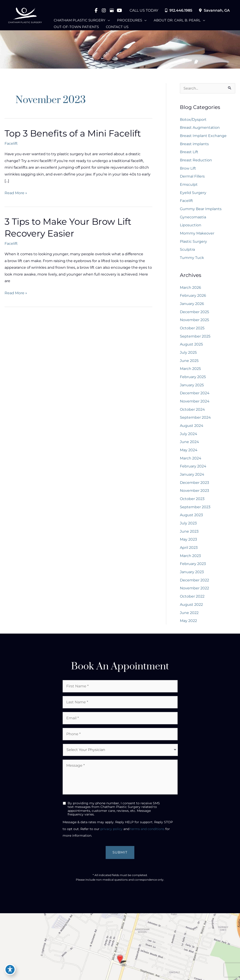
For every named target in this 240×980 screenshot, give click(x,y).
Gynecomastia (193, 218)
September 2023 (195, 509)
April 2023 (189, 550)
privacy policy (111, 833)
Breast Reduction (196, 160)
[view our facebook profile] (96, 10)
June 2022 (189, 616)
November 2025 (194, 321)
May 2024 (189, 452)
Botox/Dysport (193, 119)
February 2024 (193, 468)
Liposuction (191, 226)
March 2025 (190, 370)
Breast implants (194, 144)
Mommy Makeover (197, 234)
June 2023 (189, 534)
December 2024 (195, 395)
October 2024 (192, 411)
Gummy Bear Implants (201, 209)
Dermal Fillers (192, 177)
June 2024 (189, 444)
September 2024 (195, 419)
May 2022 (188, 624)
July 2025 (188, 354)
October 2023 (192, 501)
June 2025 (189, 362)
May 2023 (188, 542)
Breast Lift (189, 152)
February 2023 (193, 567)
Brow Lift (188, 168)
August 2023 (191, 518)
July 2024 (189, 436)
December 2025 (194, 313)
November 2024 (195, 403)
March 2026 (190, 288)
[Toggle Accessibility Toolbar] (10, 969)
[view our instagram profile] (104, 10)
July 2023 (188, 526)
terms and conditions (147, 833)
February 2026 (193, 297)
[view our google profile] (112, 10)
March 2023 (190, 558)
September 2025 (195, 337)
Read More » (16, 194)
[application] (107, 19)
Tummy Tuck (192, 258)
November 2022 (194, 591)
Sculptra (187, 250)
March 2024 (191, 460)
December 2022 (194, 583)
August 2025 (191, 346)
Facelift (11, 144)
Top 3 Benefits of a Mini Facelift (75, 134)
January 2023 (192, 575)
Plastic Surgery (193, 242)
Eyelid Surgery (193, 193)
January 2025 (192, 387)
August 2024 (192, 427)
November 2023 (194, 493)
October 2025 (192, 329)
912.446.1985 (179, 10)
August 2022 (191, 608)
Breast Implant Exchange (203, 135)
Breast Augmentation (200, 127)
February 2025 (193, 378)
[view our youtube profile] (119, 10)
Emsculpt (189, 185)
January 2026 (192, 305)
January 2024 (192, 477)
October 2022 (192, 600)
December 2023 (194, 485)
